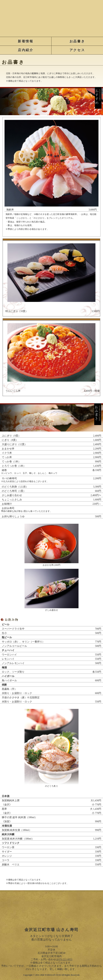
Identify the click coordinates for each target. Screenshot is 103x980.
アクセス (77, 50)
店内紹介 (26, 50)
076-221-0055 (65, 959)
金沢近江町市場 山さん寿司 (52, 17)
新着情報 (26, 41)
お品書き (77, 41)
